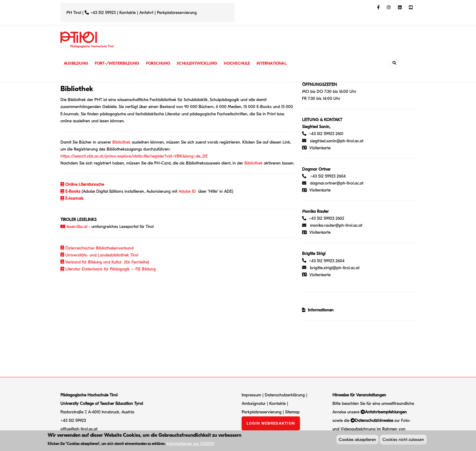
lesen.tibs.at (74, 227)
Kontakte (127, 13)
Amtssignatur (254, 404)
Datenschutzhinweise (374, 420)
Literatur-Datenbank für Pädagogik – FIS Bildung (108, 269)
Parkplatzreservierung (177, 13)
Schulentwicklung (201, 63)
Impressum (251, 395)
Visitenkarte (320, 148)
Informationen (320, 310)
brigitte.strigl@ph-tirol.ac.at (335, 268)
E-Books (70, 191)
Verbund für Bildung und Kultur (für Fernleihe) (105, 262)
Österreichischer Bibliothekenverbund (97, 248)
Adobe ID (187, 191)
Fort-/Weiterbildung (119, 63)
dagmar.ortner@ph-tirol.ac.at (337, 183)
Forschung (161, 63)
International (278, 63)
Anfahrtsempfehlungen (386, 412)
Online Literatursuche (85, 184)
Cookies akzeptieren (357, 440)
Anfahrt (147, 13)
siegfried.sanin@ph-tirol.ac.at (337, 141)
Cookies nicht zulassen (403, 440)
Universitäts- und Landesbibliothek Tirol (99, 255)
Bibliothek (121, 142)
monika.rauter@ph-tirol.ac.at (336, 225)
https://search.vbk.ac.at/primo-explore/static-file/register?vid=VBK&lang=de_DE (134, 156)
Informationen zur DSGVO (190, 444)
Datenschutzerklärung (285, 395)
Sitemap (292, 412)
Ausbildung (76, 63)
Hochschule (242, 63)
